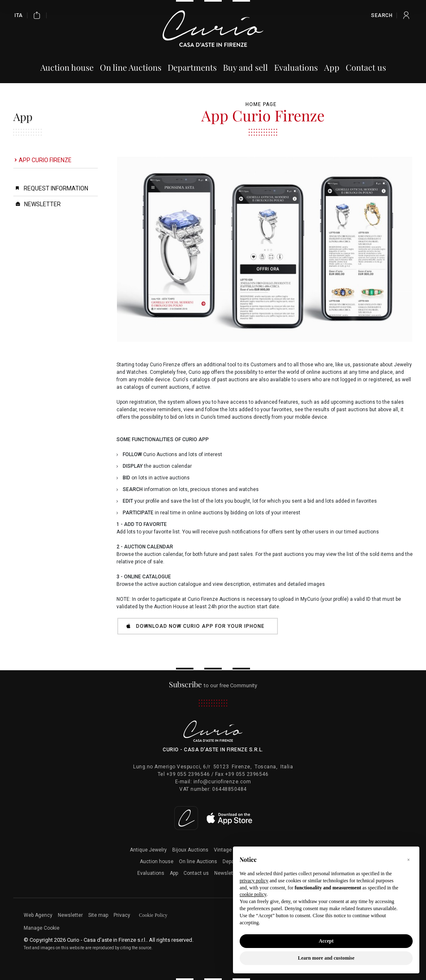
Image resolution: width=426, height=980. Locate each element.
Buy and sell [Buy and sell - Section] (245, 67)
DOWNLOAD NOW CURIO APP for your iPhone (196, 626)
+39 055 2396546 (188, 774)
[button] (409, 860)
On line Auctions (198, 862)
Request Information (56, 188)
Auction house (157, 862)
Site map (98, 915)
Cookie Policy (153, 915)
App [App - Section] (332, 67)
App (174, 873)
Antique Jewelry (148, 850)
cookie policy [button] (253, 894)
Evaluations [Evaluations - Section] (296, 67)
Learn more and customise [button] (326, 958)
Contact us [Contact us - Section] (366, 67)
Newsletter (42, 204)
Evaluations (151, 873)
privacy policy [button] (254, 881)
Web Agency (38, 915)
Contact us (196, 873)
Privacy (122, 915)
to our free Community (213, 685)
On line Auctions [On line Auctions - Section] (131, 67)
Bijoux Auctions (190, 850)
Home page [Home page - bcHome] (261, 104)
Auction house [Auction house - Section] (67, 67)
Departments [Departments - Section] (192, 67)
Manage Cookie (42, 928)
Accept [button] (326, 941)
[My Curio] (406, 15)
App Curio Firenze (45, 160)
